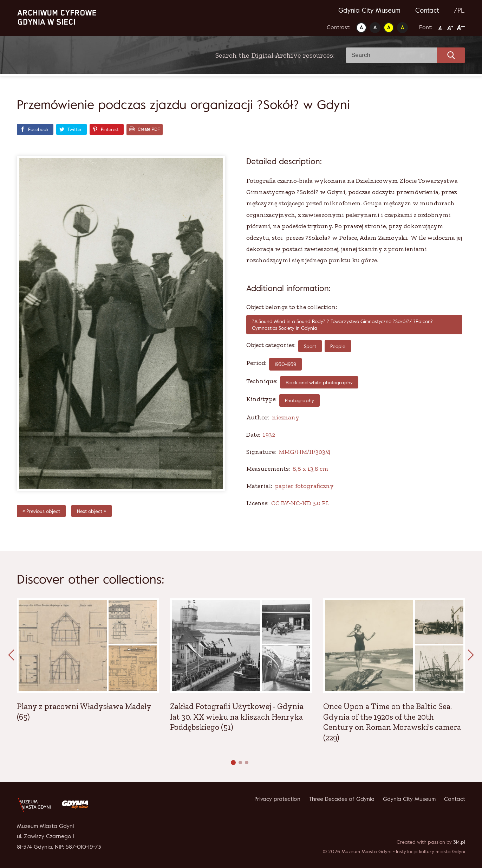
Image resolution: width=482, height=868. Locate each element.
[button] (233, 763)
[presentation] (11, 655)
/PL (459, 10)
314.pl (459, 842)
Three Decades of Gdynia (342, 799)
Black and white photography (319, 382)
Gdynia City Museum (369, 10)
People (338, 346)
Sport (310, 346)
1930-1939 (285, 364)
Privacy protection (277, 799)
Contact (427, 10)
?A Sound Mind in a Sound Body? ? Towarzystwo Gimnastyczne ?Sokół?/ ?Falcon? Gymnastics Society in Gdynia (342, 325)
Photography (299, 400)
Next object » (92, 511)
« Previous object (41, 511)
